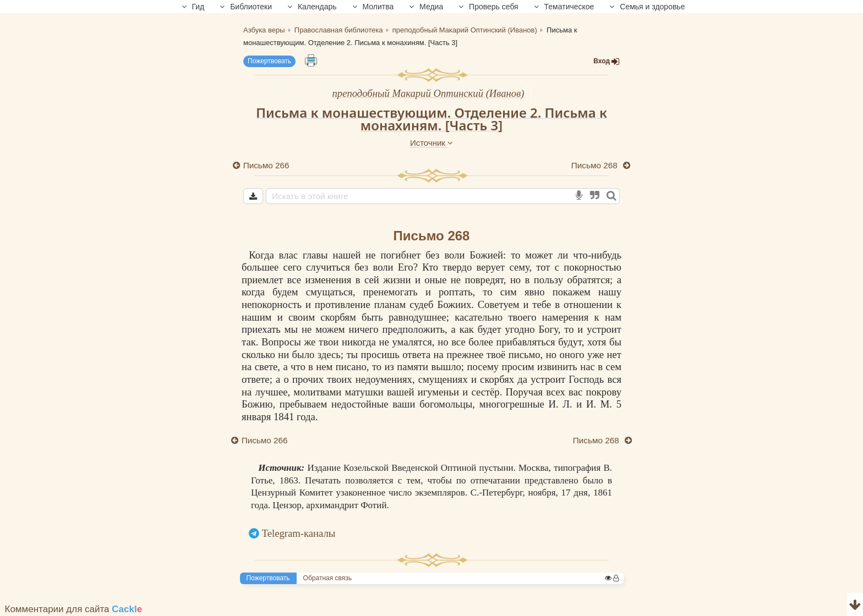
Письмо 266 (266, 165)
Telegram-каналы (299, 533)
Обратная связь (327, 578)
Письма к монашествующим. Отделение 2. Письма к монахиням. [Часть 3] (431, 119)
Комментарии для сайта (74, 609)
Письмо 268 (596, 165)
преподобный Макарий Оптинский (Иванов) (428, 93)
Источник (431, 143)
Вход (607, 61)
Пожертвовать (269, 61)
